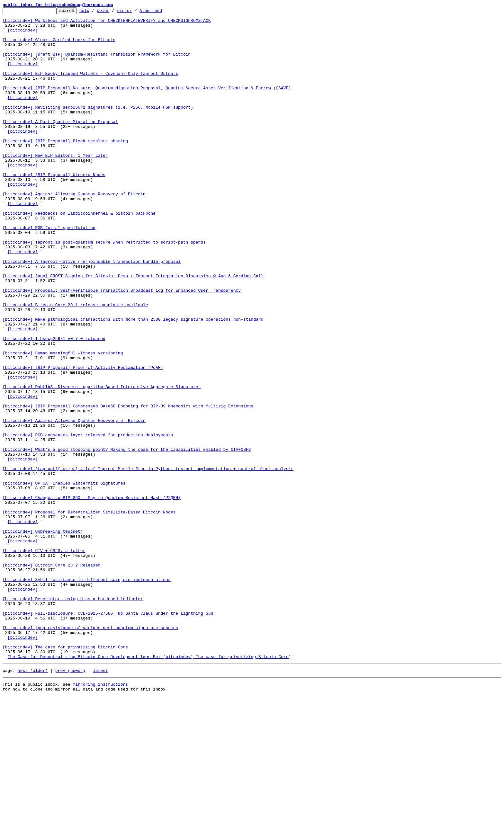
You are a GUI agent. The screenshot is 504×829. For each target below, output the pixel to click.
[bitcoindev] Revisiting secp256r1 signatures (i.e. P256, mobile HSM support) (98, 127)
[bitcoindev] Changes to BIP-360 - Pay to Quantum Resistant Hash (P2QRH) (92, 596)
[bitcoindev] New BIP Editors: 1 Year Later (55, 185)
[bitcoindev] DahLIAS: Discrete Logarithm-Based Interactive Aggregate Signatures (102, 463)
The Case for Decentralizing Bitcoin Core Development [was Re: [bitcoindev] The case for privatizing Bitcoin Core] (149, 787)
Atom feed (161, 12)
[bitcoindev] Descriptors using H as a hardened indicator (73, 717)
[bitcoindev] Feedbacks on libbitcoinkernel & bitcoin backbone (79, 254)
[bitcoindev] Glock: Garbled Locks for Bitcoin (59, 46)
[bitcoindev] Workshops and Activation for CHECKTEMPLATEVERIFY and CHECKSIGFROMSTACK (107, 23)
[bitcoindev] (23, 35)
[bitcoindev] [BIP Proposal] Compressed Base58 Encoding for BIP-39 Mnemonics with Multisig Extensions (128, 486)
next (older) (33, 801)
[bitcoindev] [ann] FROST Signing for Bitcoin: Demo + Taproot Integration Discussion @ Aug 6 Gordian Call (133, 330)
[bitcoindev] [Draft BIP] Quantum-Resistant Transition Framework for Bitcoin (97, 64)
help (94, 12)
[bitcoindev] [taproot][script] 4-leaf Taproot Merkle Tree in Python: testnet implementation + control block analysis (148, 561)
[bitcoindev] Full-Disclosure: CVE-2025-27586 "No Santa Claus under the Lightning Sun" (109, 735)
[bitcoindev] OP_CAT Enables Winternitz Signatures (64, 578)
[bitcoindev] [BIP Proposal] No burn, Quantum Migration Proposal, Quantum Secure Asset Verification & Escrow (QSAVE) (147, 104)
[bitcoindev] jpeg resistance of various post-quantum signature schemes (90, 752)
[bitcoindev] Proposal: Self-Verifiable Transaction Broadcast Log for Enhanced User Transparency (122, 347)
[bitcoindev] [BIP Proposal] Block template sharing (65, 168)
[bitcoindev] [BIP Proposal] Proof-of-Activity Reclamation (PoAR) (83, 440)
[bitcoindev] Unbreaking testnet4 (43, 636)
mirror (135, 12)
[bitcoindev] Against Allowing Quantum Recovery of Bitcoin (74, 231)
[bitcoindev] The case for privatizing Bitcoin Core (65, 775)
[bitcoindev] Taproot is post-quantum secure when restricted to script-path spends (104, 289)
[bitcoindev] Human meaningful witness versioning (63, 422)
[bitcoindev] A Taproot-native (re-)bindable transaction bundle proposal (92, 312)
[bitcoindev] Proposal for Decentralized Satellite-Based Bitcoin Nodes (89, 613)
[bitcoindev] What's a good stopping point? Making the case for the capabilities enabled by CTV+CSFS (127, 538)
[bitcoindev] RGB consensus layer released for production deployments (88, 521)
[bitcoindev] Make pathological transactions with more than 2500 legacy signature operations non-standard (133, 382)
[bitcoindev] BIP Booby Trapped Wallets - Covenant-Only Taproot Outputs (90, 87)
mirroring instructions (100, 816)
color (113, 12)
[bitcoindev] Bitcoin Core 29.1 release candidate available (75, 364)
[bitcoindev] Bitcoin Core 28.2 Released (51, 677)
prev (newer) (70, 801)
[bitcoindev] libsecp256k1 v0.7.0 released (54, 405)
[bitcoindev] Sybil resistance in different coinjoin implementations (87, 694)
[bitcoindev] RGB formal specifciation (49, 272)
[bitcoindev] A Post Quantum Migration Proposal (60, 145)
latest (100, 801)
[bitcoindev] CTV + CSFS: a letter (44, 659)
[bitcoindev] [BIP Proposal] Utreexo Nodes (54, 208)
